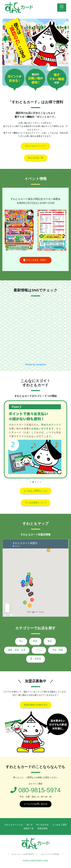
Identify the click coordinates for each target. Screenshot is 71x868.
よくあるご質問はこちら (36, 491)
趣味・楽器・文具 (17, 650)
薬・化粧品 (36, 659)
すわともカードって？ (36, 146)
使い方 (30, 825)
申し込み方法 (42, 825)
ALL (21, 641)
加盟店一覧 (29, 828)
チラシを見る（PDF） (36, 260)
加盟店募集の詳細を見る (36, 705)
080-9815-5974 (35, 790)
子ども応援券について (36, 503)
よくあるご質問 (59, 825)
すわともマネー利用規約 (50, 854)
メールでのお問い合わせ (36, 804)
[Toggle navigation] (62, 8)
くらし (39, 650)
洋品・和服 (57, 650)
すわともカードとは (14, 825)
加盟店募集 (42, 828)
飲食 (35, 641)
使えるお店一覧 (36, 158)
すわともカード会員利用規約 (23, 854)
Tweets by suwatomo (35, 364)
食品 (50, 641)
